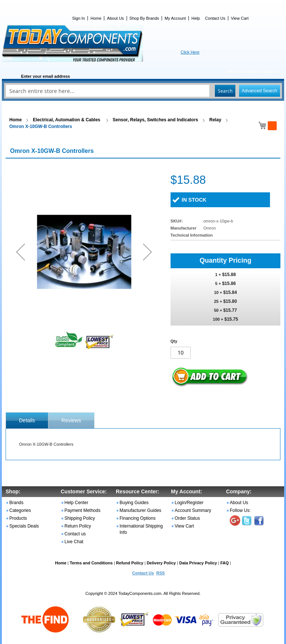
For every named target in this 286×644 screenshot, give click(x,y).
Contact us (75, 534)
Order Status (187, 518)
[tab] (27, 420)
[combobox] (143, 91)
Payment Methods (82, 510)
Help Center (76, 503)
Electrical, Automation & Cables (67, 120)
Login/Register (189, 503)
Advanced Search (259, 91)
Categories (20, 510)
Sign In (79, 18)
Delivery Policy (161, 563)
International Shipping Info (141, 529)
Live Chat (74, 542)
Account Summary (193, 510)
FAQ (225, 563)
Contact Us (215, 18)
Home (96, 18)
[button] (20, 252)
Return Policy (78, 526)
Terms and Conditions (91, 563)
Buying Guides (134, 503)
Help (196, 18)
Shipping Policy (80, 518)
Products (18, 518)
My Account (175, 18)
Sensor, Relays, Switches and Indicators (155, 120)
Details (27, 420)
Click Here (190, 52)
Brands (16, 503)
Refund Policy (130, 563)
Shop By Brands (144, 18)
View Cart (240, 18)
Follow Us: (240, 510)
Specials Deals (24, 526)
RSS (161, 573)
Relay (215, 120)
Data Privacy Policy (198, 563)
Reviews (71, 420)
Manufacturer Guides (140, 510)
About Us (115, 18)
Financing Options (138, 518)
